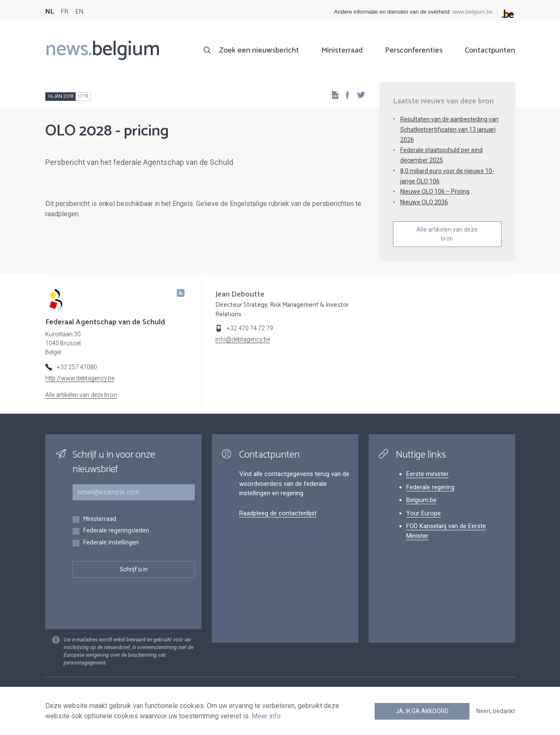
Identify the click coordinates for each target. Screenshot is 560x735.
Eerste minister (427, 474)
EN (79, 12)
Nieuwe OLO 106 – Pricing (435, 191)
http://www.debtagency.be (80, 378)
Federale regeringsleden (116, 531)
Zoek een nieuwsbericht (259, 50)
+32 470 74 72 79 (250, 328)
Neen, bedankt (496, 711)
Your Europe (424, 513)
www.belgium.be (473, 12)
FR (65, 12)
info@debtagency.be (243, 339)
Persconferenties (414, 50)
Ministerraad (342, 50)
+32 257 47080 (77, 367)
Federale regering (430, 487)
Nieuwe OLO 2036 (424, 202)
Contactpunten (490, 50)
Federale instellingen (111, 543)
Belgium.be (421, 500)
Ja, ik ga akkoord (422, 711)
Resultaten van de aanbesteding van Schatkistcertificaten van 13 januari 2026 (449, 129)
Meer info (266, 716)
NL (50, 12)
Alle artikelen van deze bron (447, 234)
